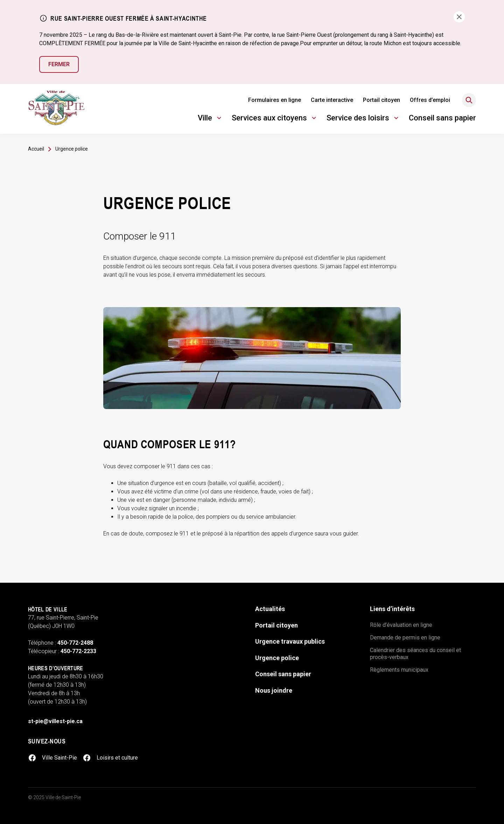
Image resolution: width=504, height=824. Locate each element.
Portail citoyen (381, 100)
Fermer (59, 64)
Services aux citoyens (275, 119)
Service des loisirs (363, 119)
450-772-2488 (75, 643)
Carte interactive (332, 100)
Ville (211, 119)
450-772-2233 (78, 651)
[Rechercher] (469, 100)
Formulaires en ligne (275, 100)
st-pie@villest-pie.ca (55, 721)
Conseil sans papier (442, 118)
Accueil (36, 149)
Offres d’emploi (430, 100)
